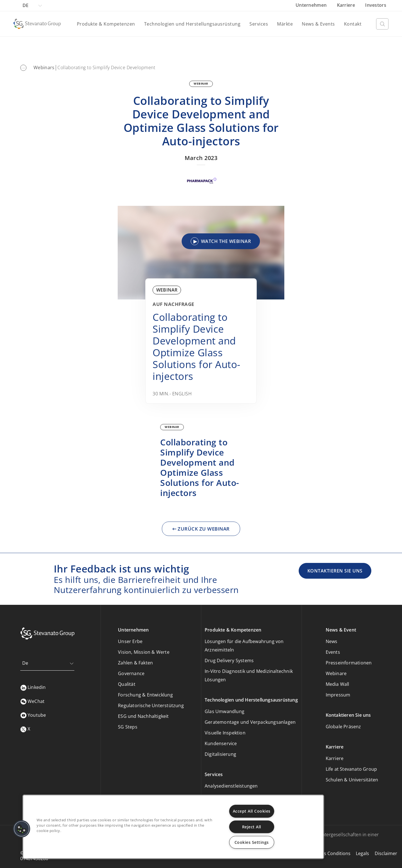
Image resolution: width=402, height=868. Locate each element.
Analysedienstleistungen (231, 786)
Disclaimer (386, 853)
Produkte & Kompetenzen (106, 24)
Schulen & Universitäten (352, 780)
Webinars (44, 67)
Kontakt (353, 24)
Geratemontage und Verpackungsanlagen (250, 722)
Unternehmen (312, 5)
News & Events (318, 24)
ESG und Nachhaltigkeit (143, 716)
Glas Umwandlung (225, 711)
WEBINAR (201, 84)
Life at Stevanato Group (351, 769)
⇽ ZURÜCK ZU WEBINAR (201, 529)
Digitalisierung (220, 754)
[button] (22, 829)
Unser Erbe (130, 641)
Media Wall (338, 684)
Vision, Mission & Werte (144, 652)
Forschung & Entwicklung (145, 695)
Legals (362, 853)
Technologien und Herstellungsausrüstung (192, 24)
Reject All (252, 827)
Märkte (285, 24)
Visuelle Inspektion (225, 733)
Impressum (338, 695)
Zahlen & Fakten (135, 663)
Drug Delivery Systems (229, 660)
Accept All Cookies (252, 811)
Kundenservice (221, 743)
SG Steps (128, 727)
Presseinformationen (349, 663)
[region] (173, 827)
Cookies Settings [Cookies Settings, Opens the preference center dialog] (252, 842)
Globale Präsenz (343, 727)
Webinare (336, 673)
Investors (376, 5)
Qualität (127, 684)
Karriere (347, 5)
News (332, 641)
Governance (131, 673)
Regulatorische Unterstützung (151, 705)
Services (259, 24)
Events (333, 652)
